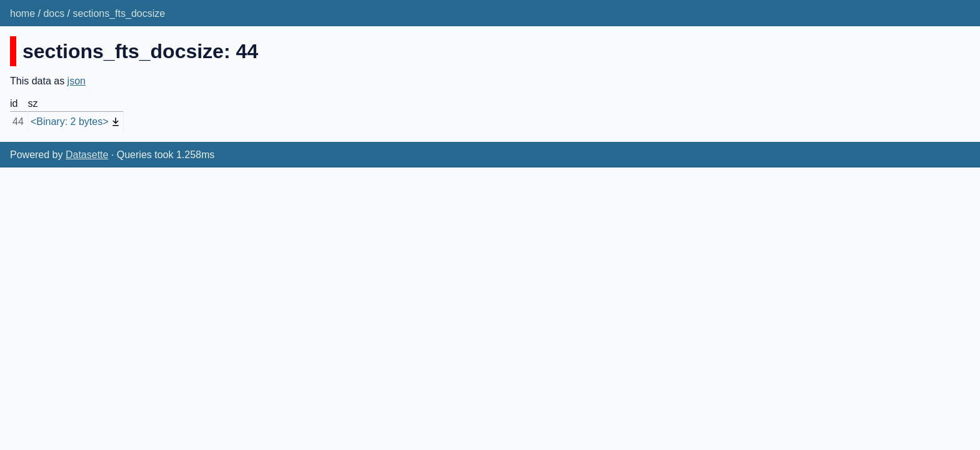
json (77, 81)
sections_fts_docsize (119, 13)
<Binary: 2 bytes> (70, 122)
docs (54, 13)
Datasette (87, 155)
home (22, 13)
